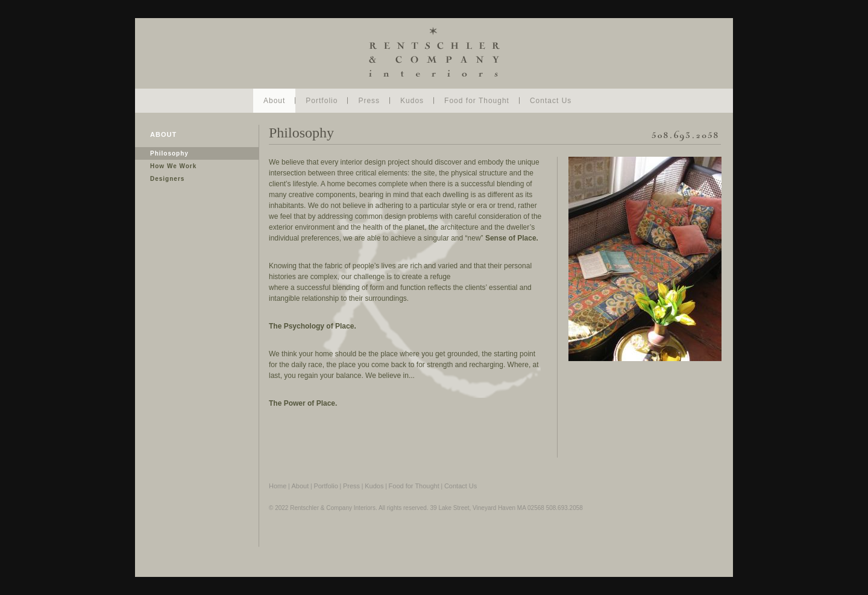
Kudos (412, 101)
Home (278, 486)
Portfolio (322, 101)
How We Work (173, 166)
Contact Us (551, 101)
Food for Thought (477, 101)
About (274, 101)
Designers (167, 179)
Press (369, 101)
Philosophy (169, 153)
